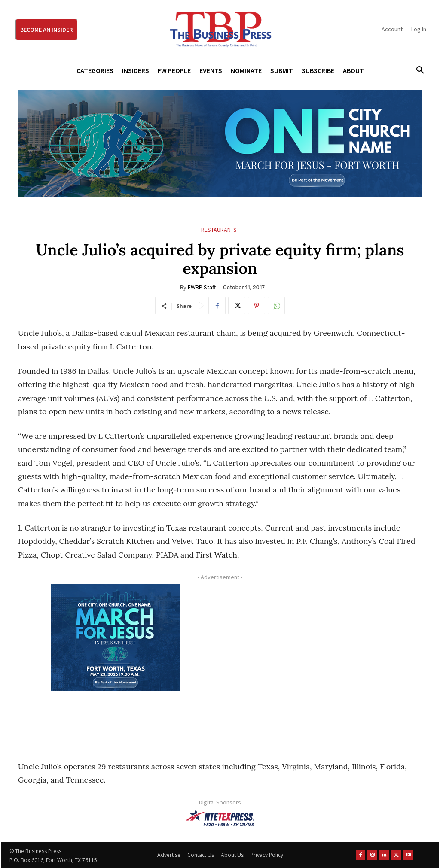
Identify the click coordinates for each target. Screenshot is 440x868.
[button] (417, 70)
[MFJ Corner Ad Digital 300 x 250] (115, 637)
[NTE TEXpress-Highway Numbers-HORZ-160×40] (220, 818)
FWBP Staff (202, 287)
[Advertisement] (321, 663)
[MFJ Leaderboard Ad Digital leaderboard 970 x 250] (220, 143)
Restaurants (219, 230)
